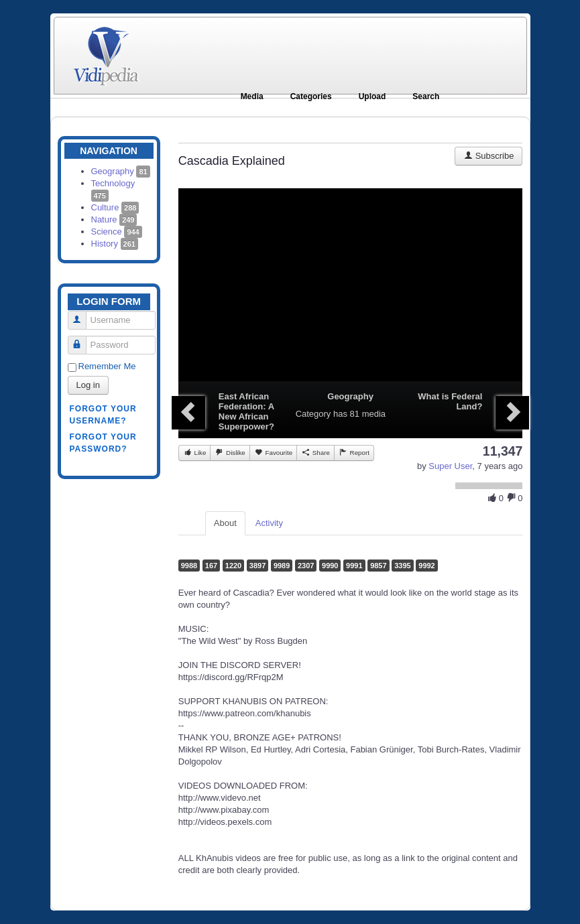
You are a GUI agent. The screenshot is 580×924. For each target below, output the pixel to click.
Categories (311, 96)
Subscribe (488, 156)
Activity (269, 523)
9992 (426, 566)
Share (315, 452)
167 (211, 566)
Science (117, 232)
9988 (189, 566)
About (225, 523)
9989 (282, 566)
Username (82, 315)
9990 (330, 566)
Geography (121, 171)
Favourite (273, 452)
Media (252, 96)
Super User (450, 466)
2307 (306, 566)
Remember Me (107, 366)
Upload (372, 96)
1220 (233, 566)
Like (195, 452)
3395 (402, 566)
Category (313, 414)
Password (82, 339)
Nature (114, 219)
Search (426, 96)
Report (354, 452)
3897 (257, 566)
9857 (378, 566)
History (115, 244)
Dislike (230, 452)
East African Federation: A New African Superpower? (246, 411)
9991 (354, 566)
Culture (115, 207)
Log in (88, 385)
